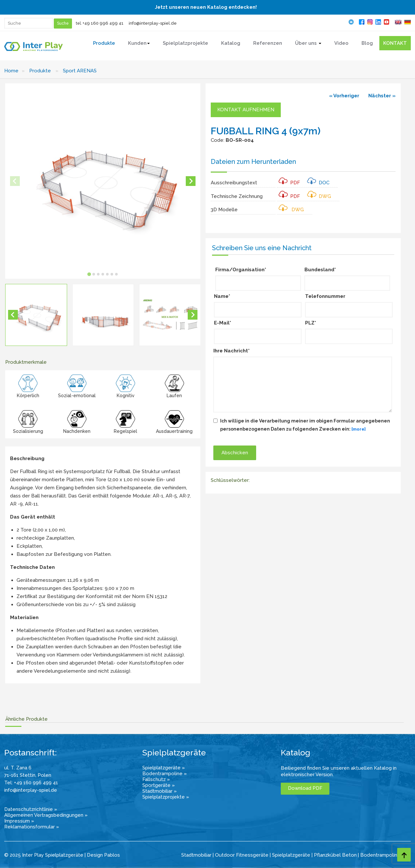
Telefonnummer (325, 296)
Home (11, 71)
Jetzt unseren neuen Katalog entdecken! (206, 7)
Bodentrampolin (379, 855)
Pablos (112, 855)
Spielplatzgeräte (291, 855)
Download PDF (305, 788)
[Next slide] (191, 181)
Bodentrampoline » (165, 774)
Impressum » (19, 821)
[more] (359, 429)
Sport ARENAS (80, 71)
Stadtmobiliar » (160, 791)
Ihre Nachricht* (231, 351)
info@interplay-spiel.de (153, 23)
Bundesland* (320, 270)
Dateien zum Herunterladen (253, 162)
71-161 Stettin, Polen (28, 775)
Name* (222, 296)
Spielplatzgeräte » (164, 768)
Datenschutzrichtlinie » (31, 809)
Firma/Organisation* (241, 270)
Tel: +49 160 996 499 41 (31, 783)
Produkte (40, 71)
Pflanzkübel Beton (335, 855)
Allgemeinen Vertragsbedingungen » (46, 815)
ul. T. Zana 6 (18, 768)
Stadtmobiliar (196, 855)
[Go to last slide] (13, 315)
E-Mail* (223, 323)
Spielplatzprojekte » (166, 797)
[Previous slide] (15, 181)
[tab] (89, 274)
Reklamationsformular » (32, 827)
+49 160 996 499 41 (103, 23)
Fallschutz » (156, 779)
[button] (36, 315)
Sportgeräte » (159, 785)
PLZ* (311, 323)
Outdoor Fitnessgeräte (242, 855)
